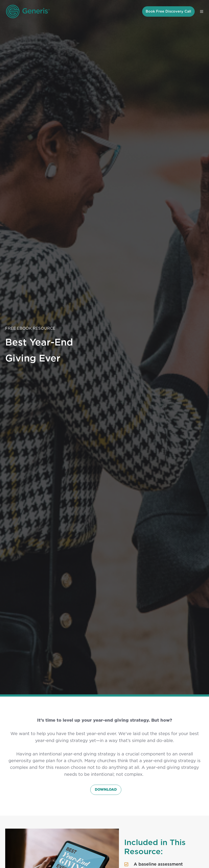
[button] (202, 11)
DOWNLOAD (106, 790)
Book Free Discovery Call (168, 11)
